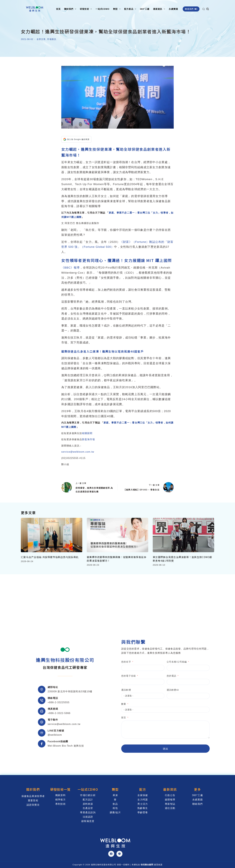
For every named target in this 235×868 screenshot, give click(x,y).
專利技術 (60, 804)
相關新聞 (87, 433)
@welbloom (55, 735)
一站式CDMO (102, 9)
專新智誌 (170, 804)
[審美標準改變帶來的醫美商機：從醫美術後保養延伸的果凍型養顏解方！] (117, 535)
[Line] (119, 854)
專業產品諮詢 (88, 812)
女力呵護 (143, 800)
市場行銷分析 (88, 795)
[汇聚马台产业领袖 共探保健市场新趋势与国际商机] (52, 535)
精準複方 (60, 800)
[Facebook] (111, 854)
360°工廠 (145, 9)
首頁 (58, 9)
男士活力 (143, 804)
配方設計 (88, 800)
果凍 (115, 795)
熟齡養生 (143, 808)
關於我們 (71, 9)
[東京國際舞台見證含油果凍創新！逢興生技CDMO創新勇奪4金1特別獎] (183, 535)
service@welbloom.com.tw (78, 452)
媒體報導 (170, 800)
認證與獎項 (33, 805)
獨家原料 (60, 795)
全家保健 (143, 795)
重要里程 (33, 800)
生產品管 (88, 808)
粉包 (115, 808)
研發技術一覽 (60, 789)
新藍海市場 (88, 439)
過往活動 (170, 808)
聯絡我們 (191, 9)
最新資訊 (160, 9)
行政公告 (170, 795)
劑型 (117, 9)
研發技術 (86, 9)
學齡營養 (143, 812)
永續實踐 (173, 9)
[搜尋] (204, 9)
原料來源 (88, 804)
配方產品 (131, 9)
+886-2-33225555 (59, 702)
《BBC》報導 (71, 268)
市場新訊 (52, 39)
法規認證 (88, 817)
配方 (143, 789)
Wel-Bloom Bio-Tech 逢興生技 (66, 746)
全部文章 (41, 39)
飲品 (115, 804)
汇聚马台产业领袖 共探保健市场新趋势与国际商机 (50, 557)
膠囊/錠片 (115, 812)
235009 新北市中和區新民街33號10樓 (70, 691)
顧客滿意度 (88, 821)
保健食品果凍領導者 (33, 796)
